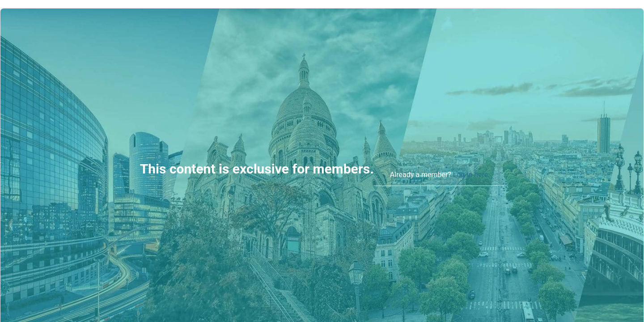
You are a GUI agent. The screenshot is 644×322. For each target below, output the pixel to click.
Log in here (470, 175)
